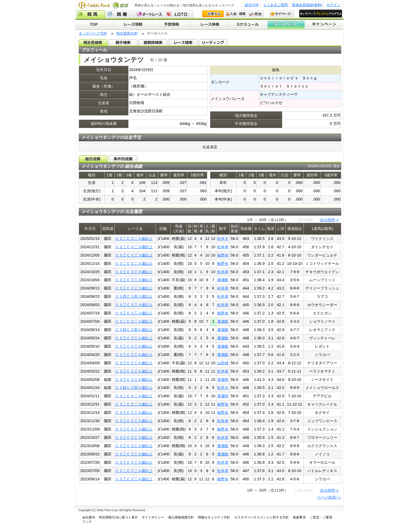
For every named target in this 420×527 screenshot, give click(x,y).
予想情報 (171, 25)
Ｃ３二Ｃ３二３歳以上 (134, 247)
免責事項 (299, 517)
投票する (213, 14)
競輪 (120, 14)
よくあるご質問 (275, 5)
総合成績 (93, 159)
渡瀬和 (223, 380)
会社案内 (89, 517)
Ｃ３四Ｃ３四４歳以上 (134, 330)
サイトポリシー (153, 517)
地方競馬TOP (127, 33)
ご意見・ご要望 (321, 517)
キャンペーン (324, 25)
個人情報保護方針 (181, 517)
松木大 (223, 239)
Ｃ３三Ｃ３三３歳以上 (134, 255)
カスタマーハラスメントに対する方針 (261, 517)
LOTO (179, 14)
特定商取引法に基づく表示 (118, 517)
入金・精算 (236, 14)
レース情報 (133, 25)
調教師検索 (153, 42)
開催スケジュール (248, 25)
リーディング (213, 42)
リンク (87, 522)
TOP (95, 25)
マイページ (282, 14)
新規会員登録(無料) (307, 5)
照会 (256, 14)
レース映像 (209, 25)
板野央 (223, 255)
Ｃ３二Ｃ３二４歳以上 (134, 239)
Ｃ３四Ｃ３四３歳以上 (134, 296)
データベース (286, 25)
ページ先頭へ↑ (329, 497)
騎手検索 (123, 42)
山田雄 (223, 363)
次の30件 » (329, 220)
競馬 (91, 14)
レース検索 (183, 42)
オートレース (150, 14)
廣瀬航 (223, 280)
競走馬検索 (93, 42)
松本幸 (223, 247)
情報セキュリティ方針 (214, 517)
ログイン (333, 5)
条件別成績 (123, 159)
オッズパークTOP (93, 33)
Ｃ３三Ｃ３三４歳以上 (134, 338)
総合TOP (252, 5)
